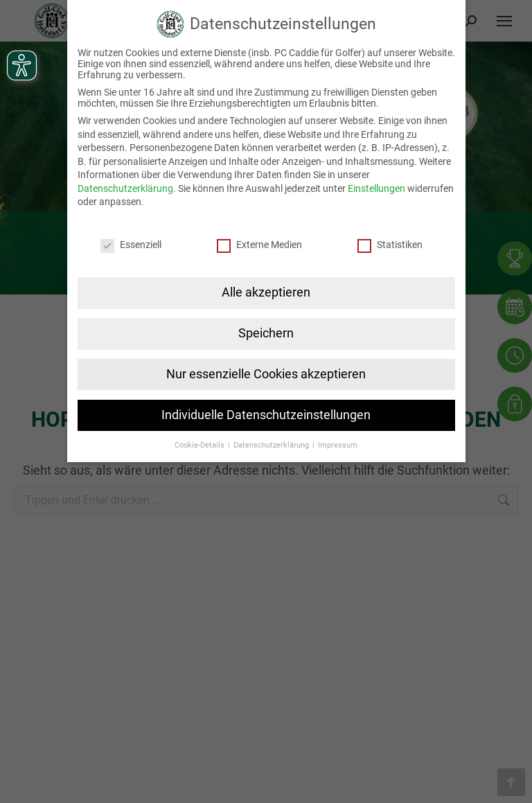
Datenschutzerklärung (125, 188)
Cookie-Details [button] (201, 445)
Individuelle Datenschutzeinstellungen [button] (266, 415)
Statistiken (390, 245)
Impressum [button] (338, 445)
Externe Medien (259, 245)
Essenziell (131, 245)
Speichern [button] (266, 333)
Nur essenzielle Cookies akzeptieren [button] (266, 374)
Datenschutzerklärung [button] (272, 445)
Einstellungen (376, 188)
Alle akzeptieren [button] (266, 292)
